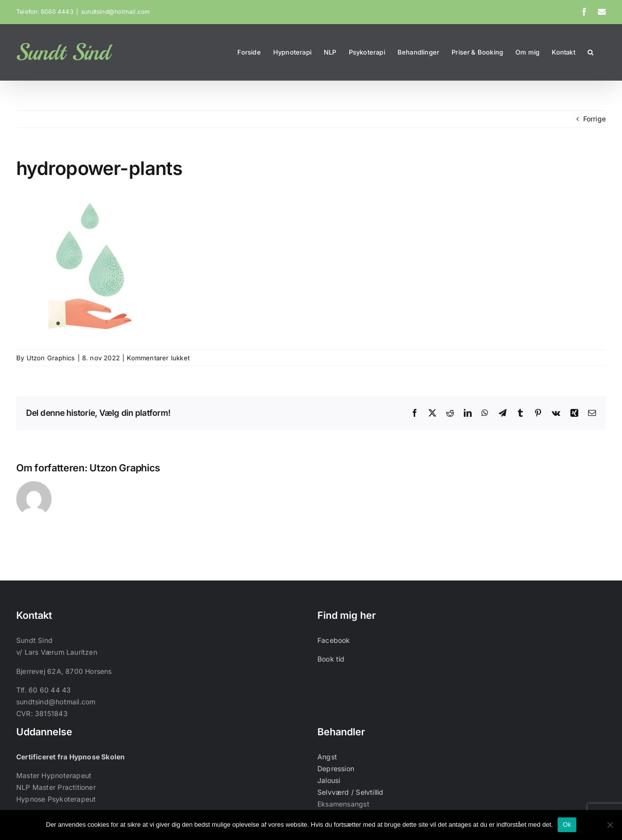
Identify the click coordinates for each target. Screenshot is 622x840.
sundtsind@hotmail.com (115, 12)
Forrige (594, 119)
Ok (567, 825)
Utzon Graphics (51, 358)
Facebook (334, 640)
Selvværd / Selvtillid (350, 792)
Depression (336, 768)
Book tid (331, 659)
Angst (327, 757)
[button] (591, 52)
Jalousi (329, 780)
